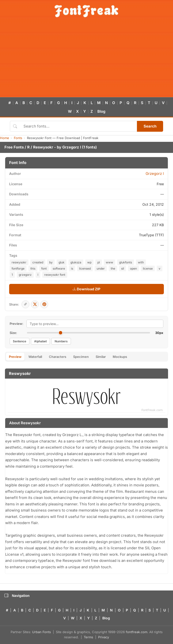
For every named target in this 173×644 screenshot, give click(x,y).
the (113, 268)
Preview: (16, 324)
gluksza (76, 262)
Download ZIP (86, 289)
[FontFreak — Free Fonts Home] (86, 11)
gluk (62, 262)
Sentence (20, 341)
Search (150, 126)
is (72, 268)
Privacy (104, 637)
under (101, 268)
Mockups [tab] (120, 357)
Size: (13, 333)
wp (89, 262)
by (51, 262)
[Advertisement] (86, 60)
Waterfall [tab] (35, 357)
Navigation (17, 596)
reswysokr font (55, 275)
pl (99, 262)
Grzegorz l (72, 147)
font (44, 268)
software (59, 268)
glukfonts (126, 262)
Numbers (61, 341)
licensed (85, 268)
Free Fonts (14, 147)
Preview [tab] (15, 357)
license (148, 268)
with (141, 262)
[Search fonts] (78, 126)
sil (123, 268)
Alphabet (40, 341)
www (109, 262)
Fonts (18, 138)
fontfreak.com (137, 632)
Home (5, 138)
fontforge (18, 268)
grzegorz (25, 275)
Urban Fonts (42, 632)
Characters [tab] (58, 357)
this (33, 268)
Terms (88, 637)
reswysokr (19, 262)
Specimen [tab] (81, 357)
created (38, 262)
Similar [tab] (101, 357)
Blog (101, 111)
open (133, 268)
